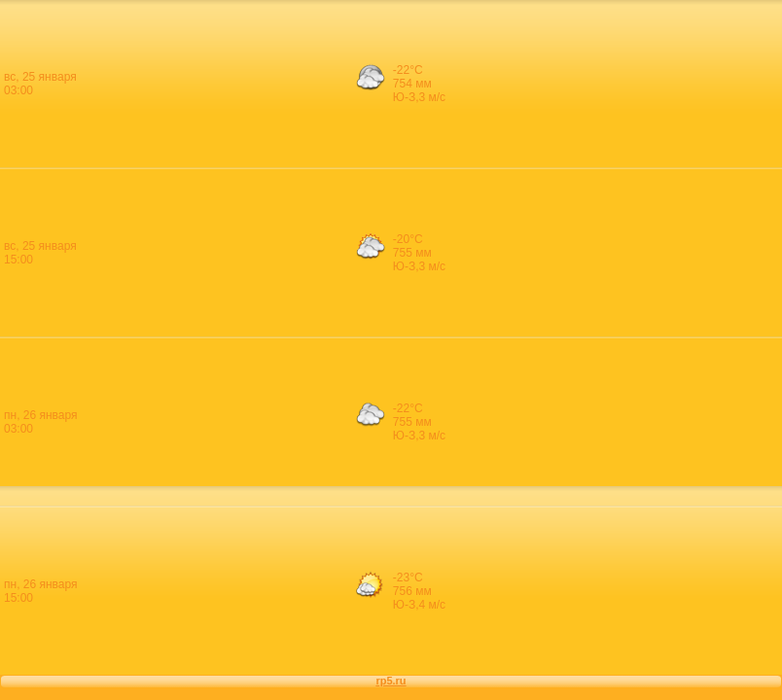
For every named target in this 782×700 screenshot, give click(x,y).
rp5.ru (391, 681)
